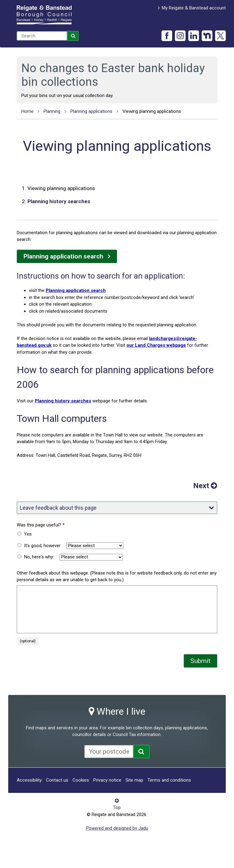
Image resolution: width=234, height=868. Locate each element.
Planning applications (91, 111)
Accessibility (29, 780)
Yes (28, 534)
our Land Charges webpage (156, 345)
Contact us (57, 780)
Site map (134, 780)
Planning (52, 111)
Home (27, 111)
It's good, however (42, 546)
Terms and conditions (169, 780)
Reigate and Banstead (44, 15)
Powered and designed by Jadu (117, 828)
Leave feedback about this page (117, 508)
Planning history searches (59, 201)
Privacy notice (107, 780)
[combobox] (42, 36)
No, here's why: (39, 557)
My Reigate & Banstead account (194, 8)
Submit (200, 661)
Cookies (81, 780)
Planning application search (63, 256)
